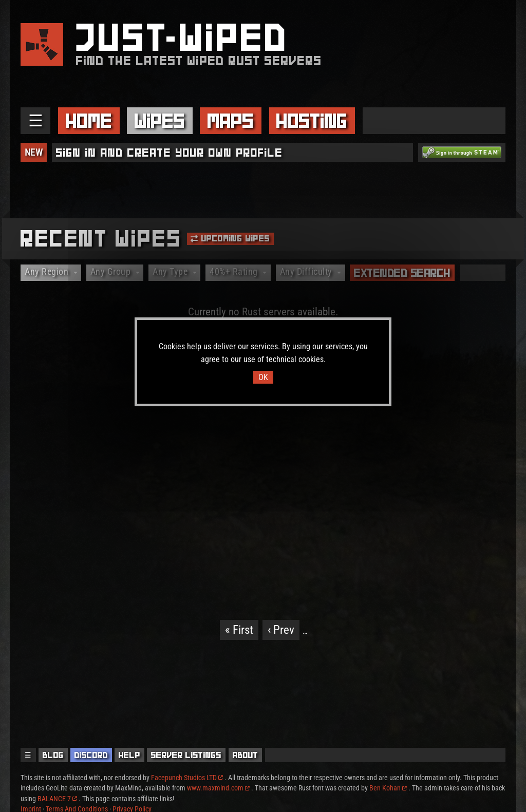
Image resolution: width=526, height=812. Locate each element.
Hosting (312, 121)
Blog (53, 755)
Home (89, 121)
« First (239, 630)
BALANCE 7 (57, 799)
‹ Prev (281, 630)
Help (129, 755)
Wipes (160, 121)
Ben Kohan (388, 788)
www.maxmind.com (218, 788)
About (246, 755)
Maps (231, 121)
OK (263, 377)
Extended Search (402, 273)
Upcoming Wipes (230, 238)
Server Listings (186, 755)
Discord (91, 755)
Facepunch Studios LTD (187, 778)
